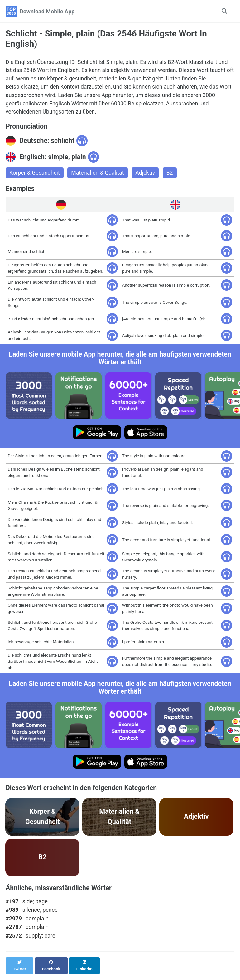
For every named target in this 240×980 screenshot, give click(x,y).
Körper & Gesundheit (35, 174)
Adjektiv (147, 174)
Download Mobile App (47, 11)
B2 (171, 174)
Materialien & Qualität (99, 174)
